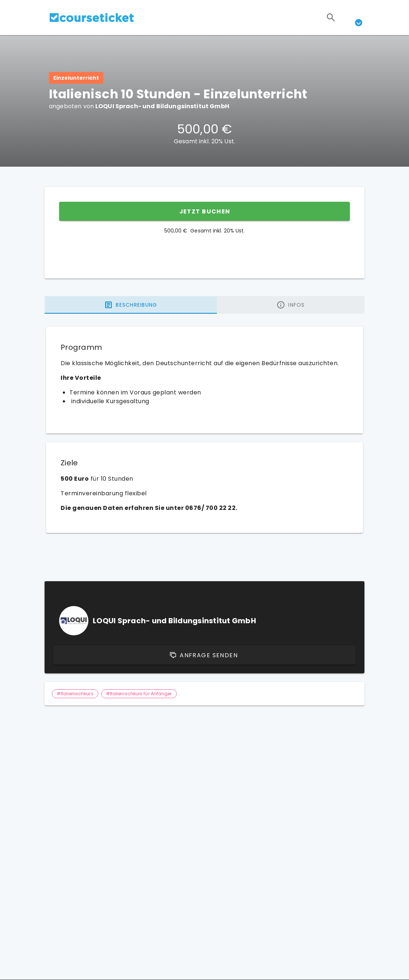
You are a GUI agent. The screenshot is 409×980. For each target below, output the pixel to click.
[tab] (131, 305)
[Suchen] (331, 18)
